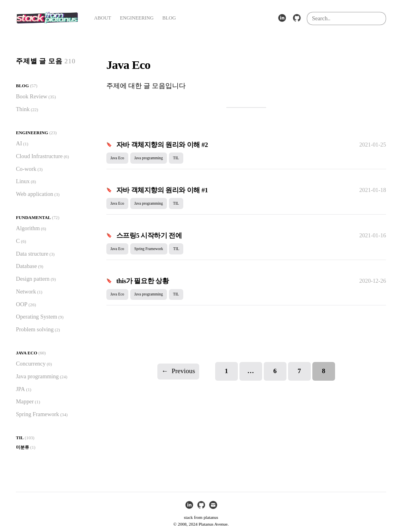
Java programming (37, 376)
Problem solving (35, 329)
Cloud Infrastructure (39, 156)
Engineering (32, 133)
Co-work (26, 169)
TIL (20, 438)
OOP (22, 304)
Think (23, 109)
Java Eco (26, 353)
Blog (22, 86)
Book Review (32, 96)
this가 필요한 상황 (142, 281)
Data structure (32, 254)
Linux (23, 181)
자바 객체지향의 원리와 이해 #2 (162, 145)
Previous (178, 371)
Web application (35, 194)
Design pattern (33, 279)
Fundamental (33, 217)
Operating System (37, 317)
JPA (21, 389)
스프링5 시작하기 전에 (149, 236)
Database (26, 266)
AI (19, 143)
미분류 (23, 447)
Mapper (25, 401)
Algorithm (28, 228)
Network (26, 291)
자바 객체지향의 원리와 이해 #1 (162, 190)
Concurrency (31, 364)
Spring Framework (37, 414)
